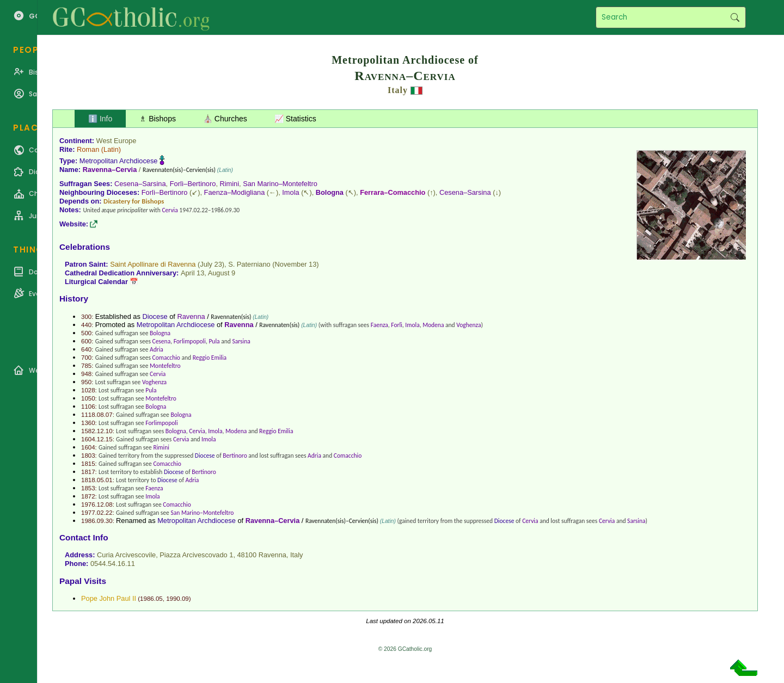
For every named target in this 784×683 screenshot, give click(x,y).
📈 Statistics (295, 119)
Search (735, 17)
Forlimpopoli (190, 341)
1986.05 (151, 599)
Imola (290, 192)
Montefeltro (165, 366)
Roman (88, 149)
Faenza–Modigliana (235, 192)
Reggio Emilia (210, 358)
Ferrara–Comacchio (393, 192)
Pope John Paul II (109, 598)
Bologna (330, 192)
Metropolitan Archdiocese (119, 161)
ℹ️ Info (100, 119)
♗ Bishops (158, 119)
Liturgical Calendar (96, 282)
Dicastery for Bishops (134, 201)
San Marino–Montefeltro (280, 184)
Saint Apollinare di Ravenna (153, 264)
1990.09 (177, 599)
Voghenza (468, 325)
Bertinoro (235, 456)
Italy (398, 90)
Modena (433, 325)
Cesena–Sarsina (140, 184)
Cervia (170, 210)
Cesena (162, 341)
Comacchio (166, 358)
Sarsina (241, 341)
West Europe (117, 141)
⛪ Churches (225, 119)
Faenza (379, 325)
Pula (214, 341)
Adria (157, 349)
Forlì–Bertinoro (193, 184)
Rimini (230, 184)
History (74, 299)
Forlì (397, 325)
